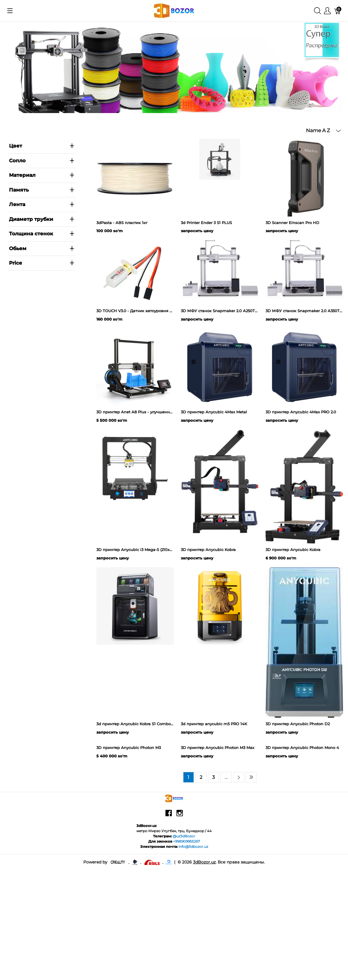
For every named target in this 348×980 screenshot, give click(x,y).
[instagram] (180, 919)
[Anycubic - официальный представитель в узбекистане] (135, 965)
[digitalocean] (169, 965)
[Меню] (327, 11)
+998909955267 (186, 945)
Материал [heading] (42, 175)
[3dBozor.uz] (174, 10)
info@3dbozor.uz (193, 950)
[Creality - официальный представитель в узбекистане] (118, 965)
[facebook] (169, 919)
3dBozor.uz (204, 965)
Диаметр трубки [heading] (42, 219)
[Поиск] (318, 11)
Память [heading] (42, 190)
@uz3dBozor (184, 940)
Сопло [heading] (42, 161)
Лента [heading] (42, 204)
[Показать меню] (10, 11)
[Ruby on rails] (152, 965)
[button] (323, 131)
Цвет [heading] (42, 146)
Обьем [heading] (42, 248)
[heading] (42, 263)
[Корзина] (338, 11)
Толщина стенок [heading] (42, 234)
